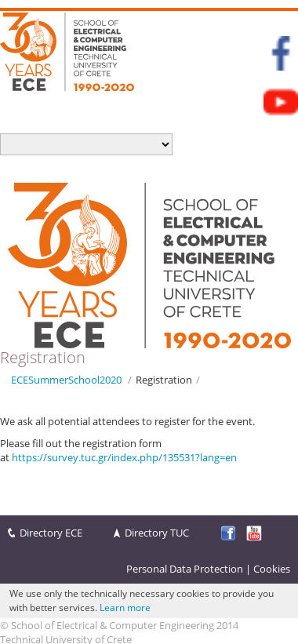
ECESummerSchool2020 (66, 380)
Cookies (272, 569)
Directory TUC (157, 533)
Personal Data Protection (185, 569)
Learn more (125, 608)
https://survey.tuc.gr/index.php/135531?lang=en (124, 457)
